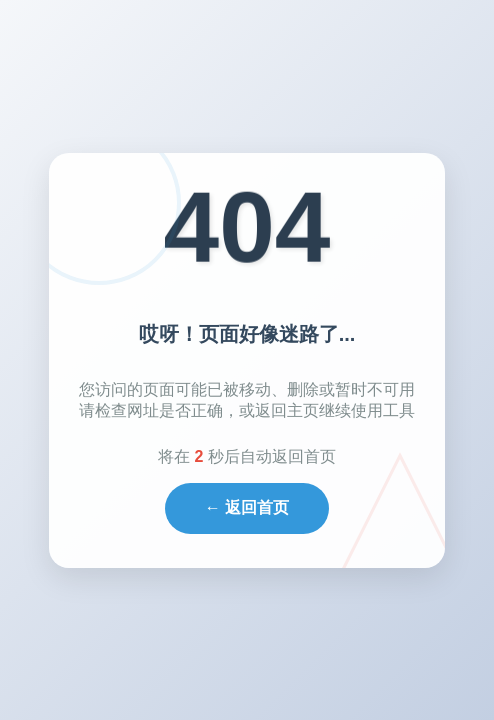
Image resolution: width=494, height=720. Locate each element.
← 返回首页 (247, 507)
